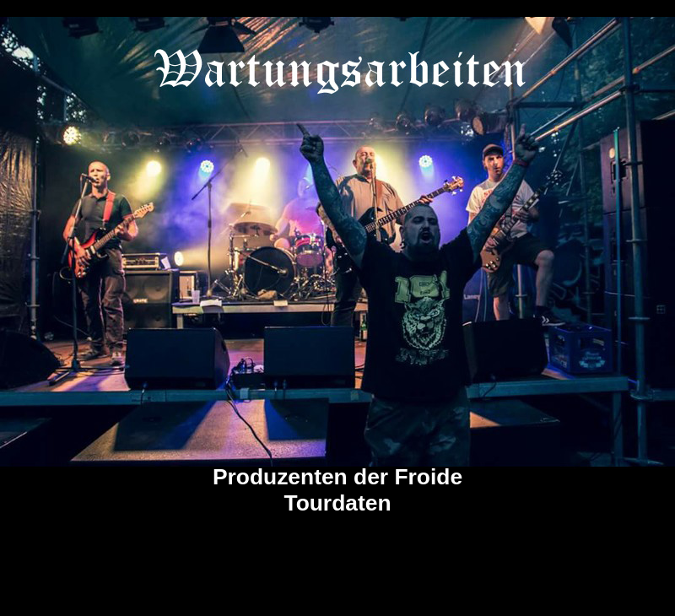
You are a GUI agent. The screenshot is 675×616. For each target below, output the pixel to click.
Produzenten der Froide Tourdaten (337, 490)
